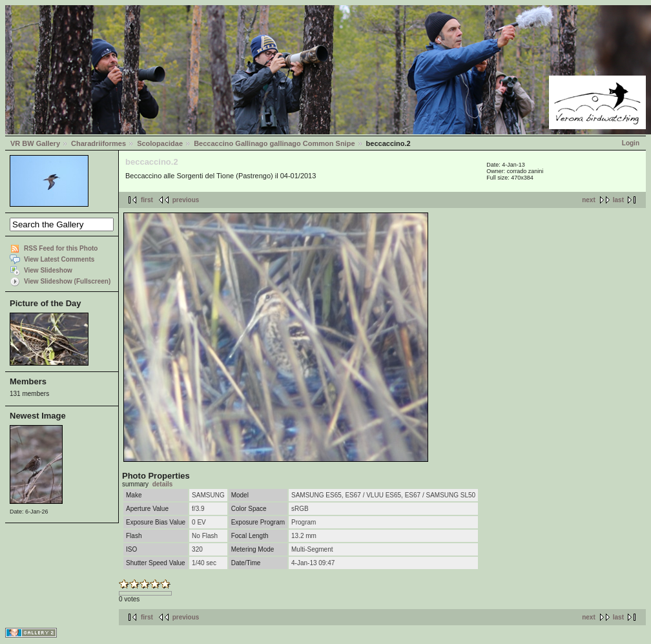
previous (186, 200)
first (147, 200)
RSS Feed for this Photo (61, 248)
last (618, 200)
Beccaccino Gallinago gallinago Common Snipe (274, 143)
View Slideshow (48, 270)
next (589, 200)
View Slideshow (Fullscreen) (67, 281)
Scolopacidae (160, 143)
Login (631, 143)
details (163, 484)
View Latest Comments (59, 259)
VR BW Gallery (35, 143)
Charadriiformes (98, 143)
